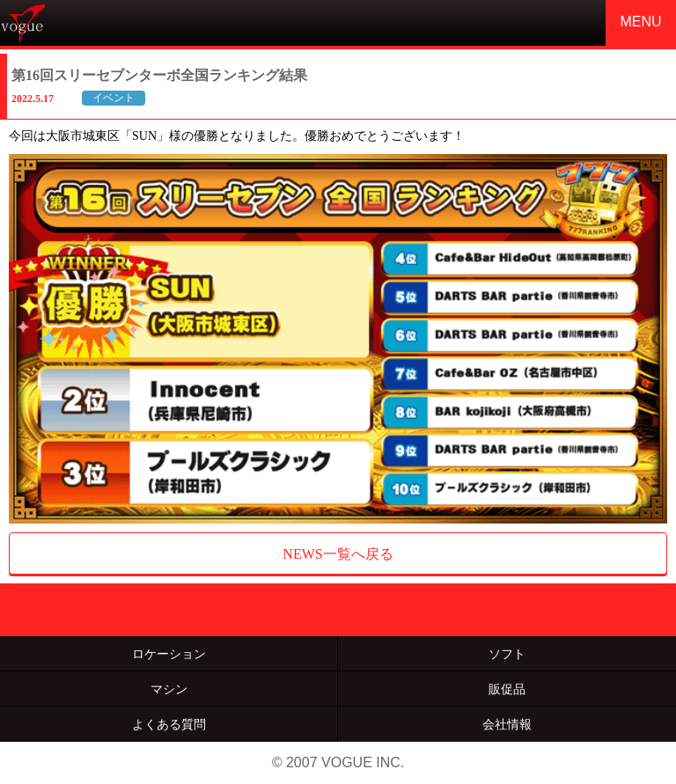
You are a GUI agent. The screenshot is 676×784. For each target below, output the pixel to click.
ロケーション (169, 654)
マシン (169, 689)
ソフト (507, 654)
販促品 (507, 689)
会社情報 (507, 724)
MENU (640, 22)
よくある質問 (169, 724)
